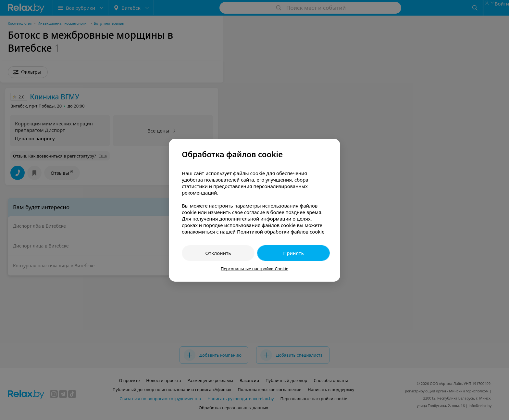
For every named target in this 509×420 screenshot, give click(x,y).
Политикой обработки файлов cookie (281, 232)
